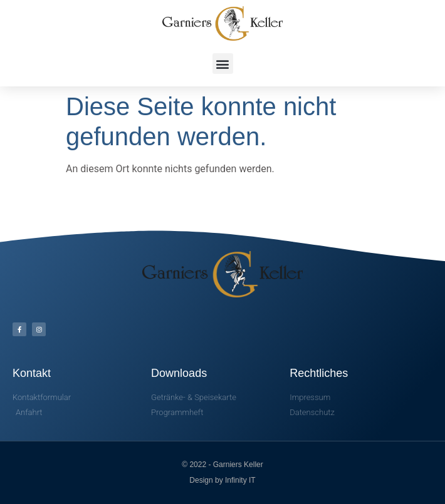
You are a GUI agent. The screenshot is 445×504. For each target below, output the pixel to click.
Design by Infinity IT (222, 480)
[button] (223, 64)
